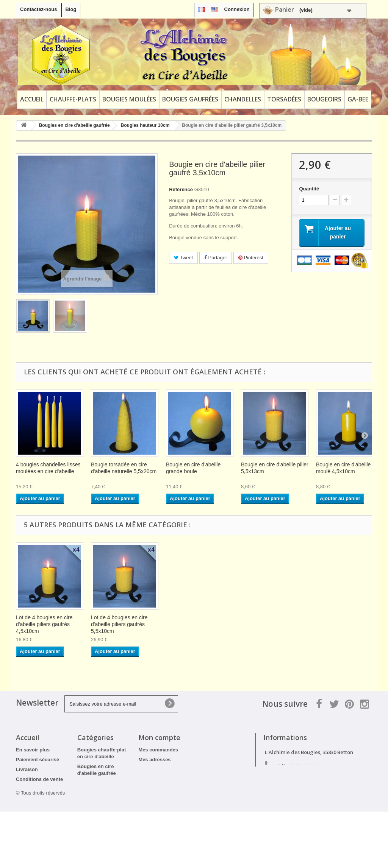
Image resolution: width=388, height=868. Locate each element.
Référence (181, 189)
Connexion (237, 9)
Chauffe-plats (73, 99)
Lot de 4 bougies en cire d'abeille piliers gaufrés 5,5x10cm (344, 624)
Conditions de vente (39, 779)
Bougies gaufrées (190, 99)
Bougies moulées (129, 99)
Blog (71, 9)
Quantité (309, 189)
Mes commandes (158, 750)
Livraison (27, 769)
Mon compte (159, 737)
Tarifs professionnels (41, 816)
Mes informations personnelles (174, 769)
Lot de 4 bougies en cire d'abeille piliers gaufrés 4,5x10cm (269, 624)
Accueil (32, 99)
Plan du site (30, 825)
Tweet (183, 258)
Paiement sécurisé (38, 760)
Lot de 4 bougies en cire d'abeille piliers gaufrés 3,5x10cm (194, 624)
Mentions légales (36, 789)
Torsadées (284, 99)
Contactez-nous (39, 9)
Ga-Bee (358, 99)
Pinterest (251, 258)
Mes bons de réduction (165, 779)
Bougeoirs (324, 99)
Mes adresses (154, 760)
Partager (216, 258)
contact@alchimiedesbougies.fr (331, 780)
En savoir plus (33, 750)
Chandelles (243, 99)
